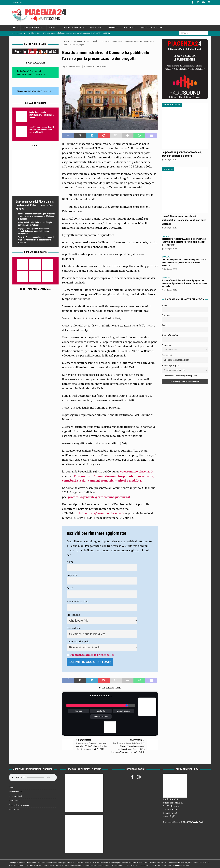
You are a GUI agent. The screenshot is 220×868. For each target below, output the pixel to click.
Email (70, 588)
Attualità (95, 28)
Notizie (78, 41)
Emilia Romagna (123, 711)
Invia (43, 74)
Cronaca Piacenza (34, 28)
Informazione (14, 801)
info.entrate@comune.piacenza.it (102, 513)
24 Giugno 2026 (171, 160)
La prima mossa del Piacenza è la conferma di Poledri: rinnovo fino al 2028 (35, 205)
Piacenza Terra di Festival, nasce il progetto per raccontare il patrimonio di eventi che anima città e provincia (185, 283)
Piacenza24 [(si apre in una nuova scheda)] (46, 91)
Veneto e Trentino (101, 717)
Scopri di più (169, 816)
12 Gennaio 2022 (73, 66)
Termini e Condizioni (181, 865)
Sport (53, 28)
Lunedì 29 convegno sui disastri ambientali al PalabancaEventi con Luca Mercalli (41, 130)
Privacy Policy (167, 865)
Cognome (72, 575)
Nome (70, 562)
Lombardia (101, 711)
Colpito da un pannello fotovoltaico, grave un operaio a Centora (41, 115)
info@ (174, 813)
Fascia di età (74, 628)
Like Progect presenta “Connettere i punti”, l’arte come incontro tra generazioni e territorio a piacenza (184, 263)
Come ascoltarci (15, 796)
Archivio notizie (15, 791)
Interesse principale (78, 641)
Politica (128, 28)
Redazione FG (89, 66)
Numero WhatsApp (77, 601)
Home (15, 28)
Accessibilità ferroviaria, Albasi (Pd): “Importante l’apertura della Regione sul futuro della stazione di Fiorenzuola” (184, 242)
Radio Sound (17, 2)
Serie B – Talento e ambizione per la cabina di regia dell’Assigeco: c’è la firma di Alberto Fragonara (36, 240)
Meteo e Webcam (150, 28)
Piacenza (79, 711)
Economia (112, 28)
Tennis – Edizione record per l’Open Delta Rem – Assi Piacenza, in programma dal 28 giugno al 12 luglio (36, 216)
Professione (73, 615)
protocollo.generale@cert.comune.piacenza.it (99, 497)
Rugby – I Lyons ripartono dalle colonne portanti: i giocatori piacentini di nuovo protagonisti (34, 231)
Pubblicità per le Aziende (19, 805)
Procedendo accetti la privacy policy (92, 655)
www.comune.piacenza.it (136, 471)
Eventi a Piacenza (74, 28)
